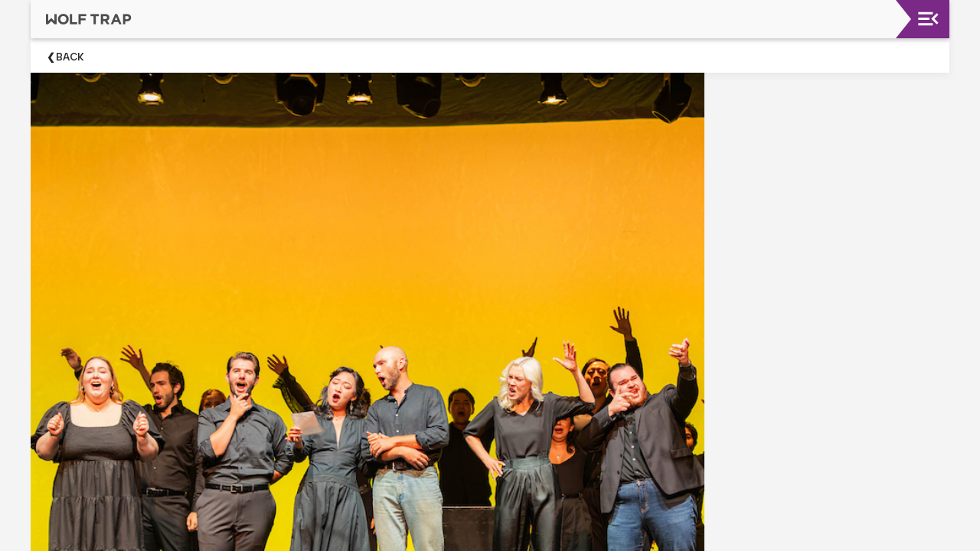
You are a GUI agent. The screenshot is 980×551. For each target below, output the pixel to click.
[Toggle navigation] (928, 19)
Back (70, 57)
